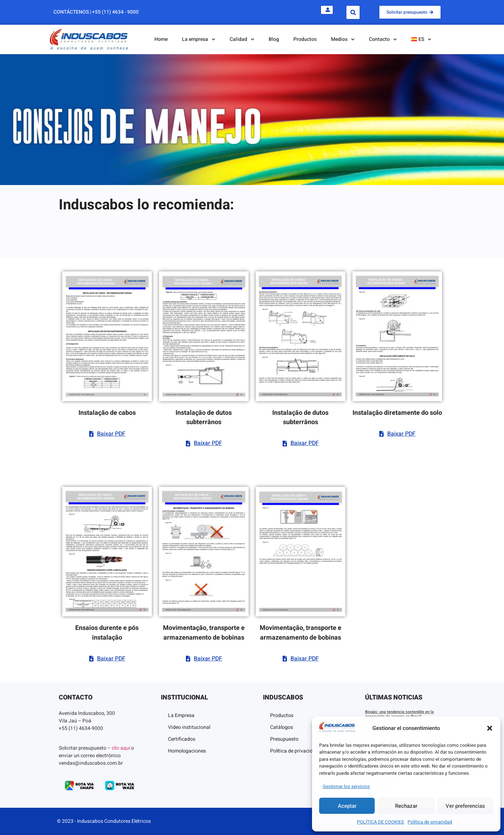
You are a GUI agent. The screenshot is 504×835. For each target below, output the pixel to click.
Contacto (383, 39)
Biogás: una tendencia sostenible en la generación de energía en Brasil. (399, 714)
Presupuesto (284, 739)
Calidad (242, 39)
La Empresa (181, 715)
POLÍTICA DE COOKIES (381, 822)
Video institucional (189, 727)
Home (161, 39)
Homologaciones (187, 751)
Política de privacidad (430, 822)
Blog (274, 39)
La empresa (199, 39)
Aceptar (347, 806)
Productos (305, 39)
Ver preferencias (465, 806)
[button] (490, 728)
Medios (343, 39)
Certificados (182, 739)
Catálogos (282, 727)
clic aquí (121, 748)
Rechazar (406, 806)
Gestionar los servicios (346, 786)
